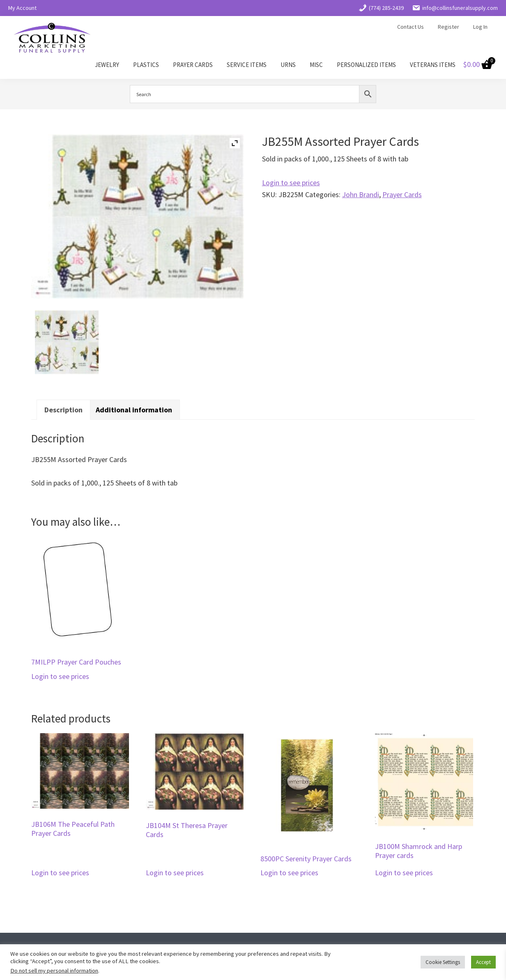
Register (448, 27)
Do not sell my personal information (54, 971)
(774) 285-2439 (381, 8)
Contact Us (411, 27)
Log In (480, 27)
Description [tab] (63, 410)
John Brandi (361, 194)
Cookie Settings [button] (443, 962)
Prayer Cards (402, 194)
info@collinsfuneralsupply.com (455, 8)
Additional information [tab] (134, 410)
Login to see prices (291, 183)
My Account (22, 8)
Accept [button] (483, 962)
